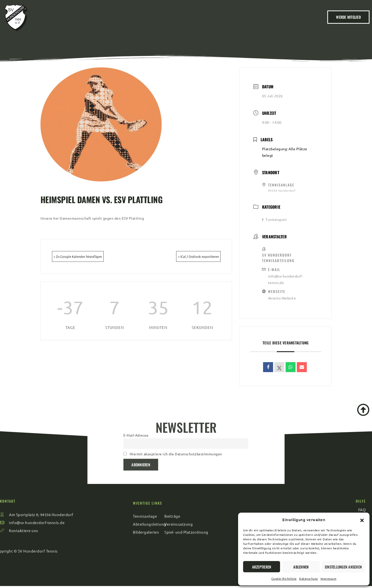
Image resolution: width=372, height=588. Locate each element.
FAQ (265, 22)
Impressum (329, 579)
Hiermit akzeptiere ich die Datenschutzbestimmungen (176, 426)
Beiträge (151, 22)
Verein (127, 22)
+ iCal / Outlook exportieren (190, 256)
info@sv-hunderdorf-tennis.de (286, 279)
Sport (220, 22)
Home (105, 22)
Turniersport (275, 219)
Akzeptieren (262, 567)
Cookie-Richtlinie (284, 579)
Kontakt (243, 22)
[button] (362, 520)
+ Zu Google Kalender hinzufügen (88, 256)
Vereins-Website (282, 298)
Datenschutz (309, 579)
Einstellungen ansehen (343, 567)
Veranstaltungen (187, 22)
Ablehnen (301, 567)
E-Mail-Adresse (136, 407)
